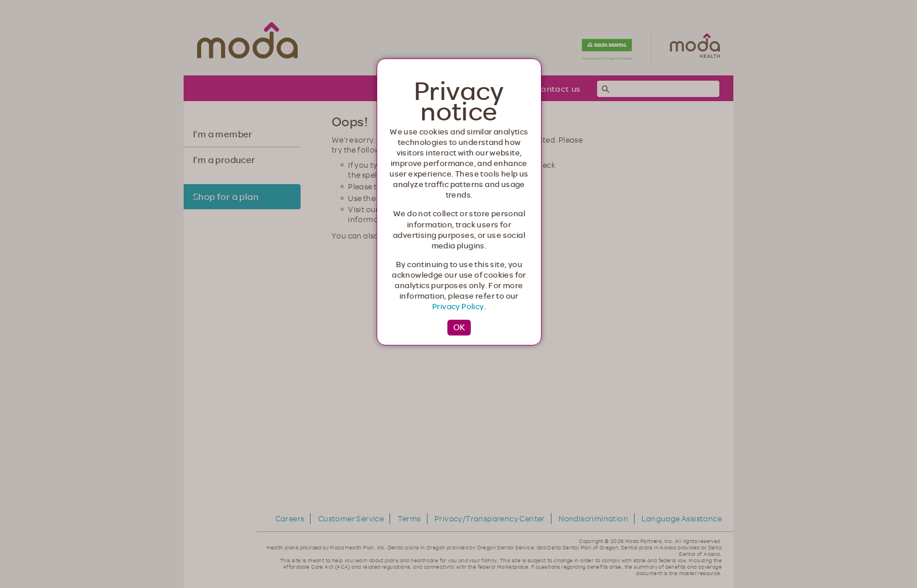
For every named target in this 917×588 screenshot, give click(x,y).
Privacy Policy (458, 306)
